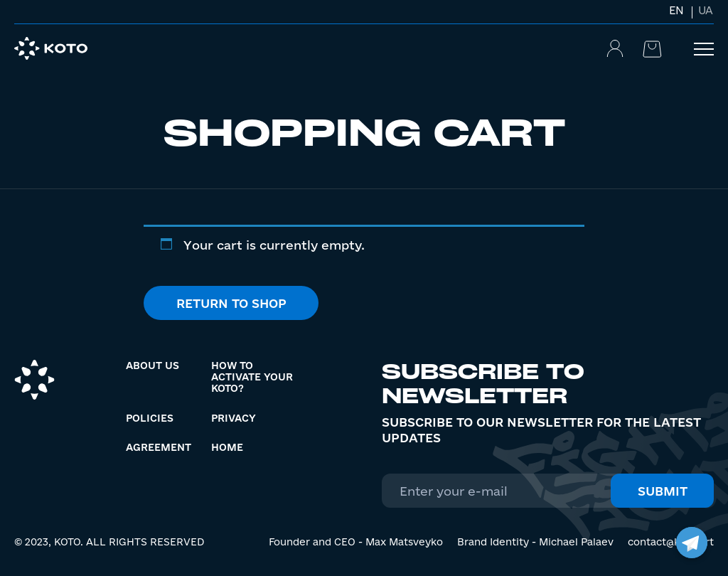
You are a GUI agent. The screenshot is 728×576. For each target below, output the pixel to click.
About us (152, 366)
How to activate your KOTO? (252, 377)
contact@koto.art (671, 542)
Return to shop (231, 303)
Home (227, 447)
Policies (150, 418)
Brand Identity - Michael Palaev (535, 542)
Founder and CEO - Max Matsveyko (356, 542)
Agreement (159, 447)
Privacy (234, 418)
